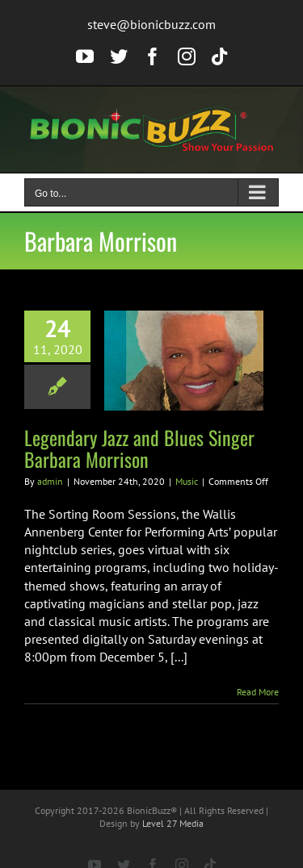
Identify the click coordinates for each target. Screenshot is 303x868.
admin (50, 481)
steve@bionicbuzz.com (151, 24)
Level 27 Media (173, 823)
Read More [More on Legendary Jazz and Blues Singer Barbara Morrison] (258, 692)
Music (187, 481)
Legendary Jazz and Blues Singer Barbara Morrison (139, 448)
